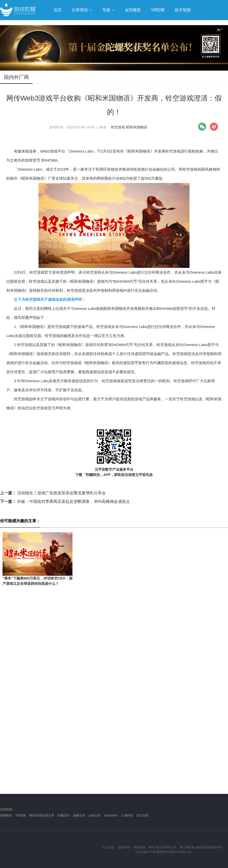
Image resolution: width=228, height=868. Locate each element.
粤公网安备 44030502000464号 (201, 847)
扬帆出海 (79, 815)
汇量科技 (127, 815)
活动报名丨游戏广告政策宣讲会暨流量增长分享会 (53, 493)
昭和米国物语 (137, 127)
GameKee (111, 815)
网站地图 (139, 847)
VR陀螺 (21, 815)
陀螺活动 (64, 815)
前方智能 (142, 815)
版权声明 (124, 847)
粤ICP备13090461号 (162, 847)
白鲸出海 (95, 815)
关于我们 (108, 847)
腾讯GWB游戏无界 (42, 815)
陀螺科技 (6, 815)
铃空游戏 (118, 127)
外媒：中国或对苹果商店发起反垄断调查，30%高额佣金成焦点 (65, 501)
